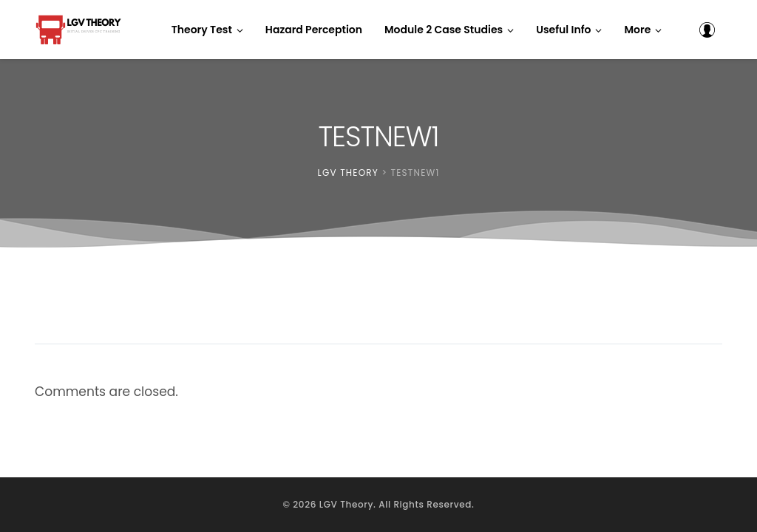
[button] (643, 30)
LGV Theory (346, 504)
